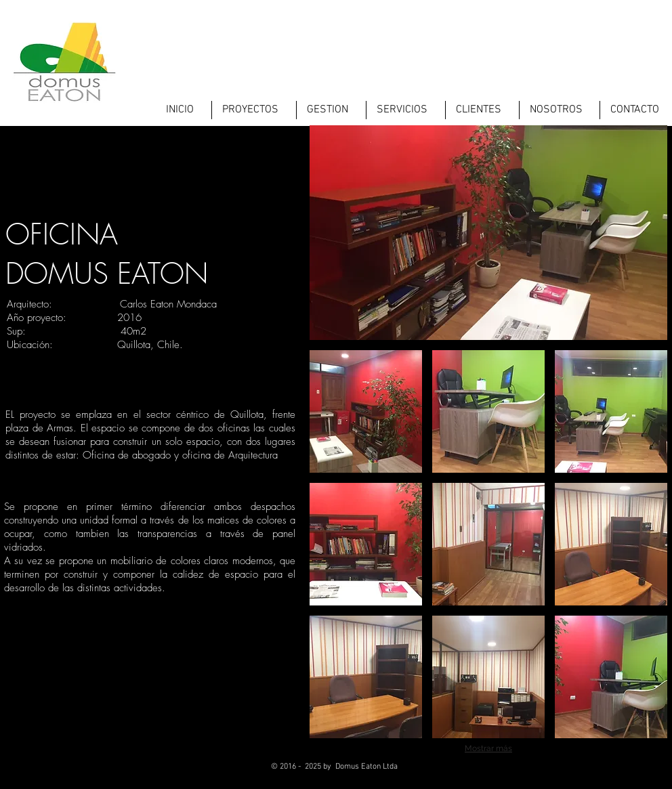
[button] (366, 411)
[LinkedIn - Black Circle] (632, 772)
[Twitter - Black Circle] (599, 772)
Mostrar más (488, 748)
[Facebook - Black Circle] (566, 772)
